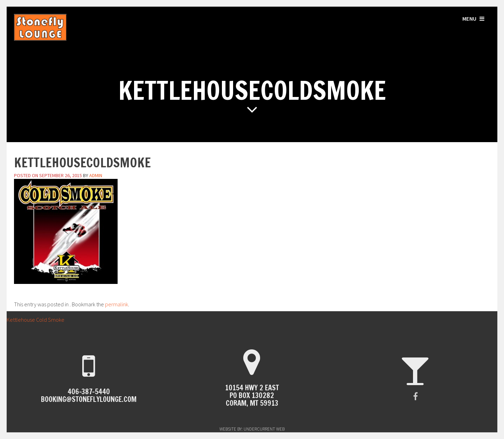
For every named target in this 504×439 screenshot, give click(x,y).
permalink (117, 304)
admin (96, 175)
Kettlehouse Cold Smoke (32, 320)
